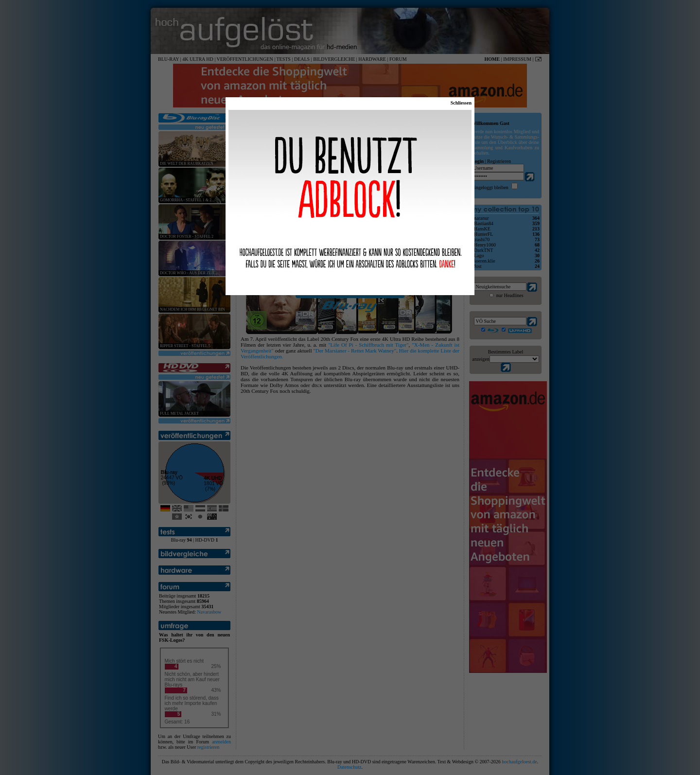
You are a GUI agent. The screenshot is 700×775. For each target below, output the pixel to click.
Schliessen (461, 103)
